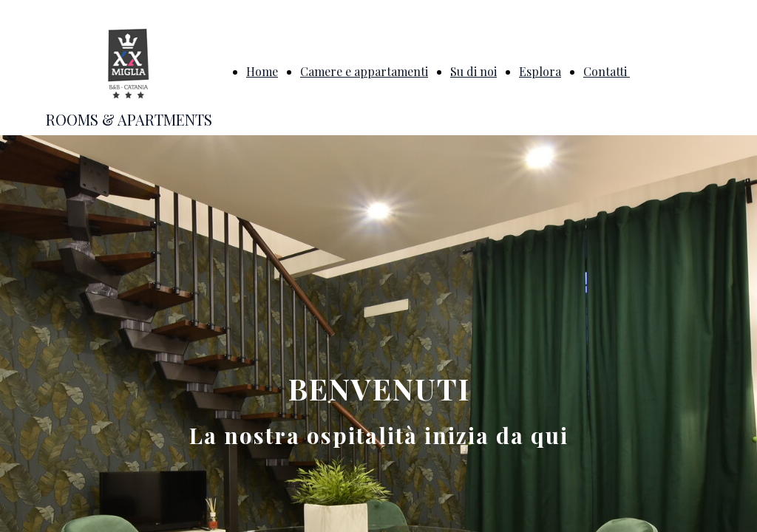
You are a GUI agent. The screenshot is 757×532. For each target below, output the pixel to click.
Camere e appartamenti (364, 71)
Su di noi (473, 71)
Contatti (607, 71)
